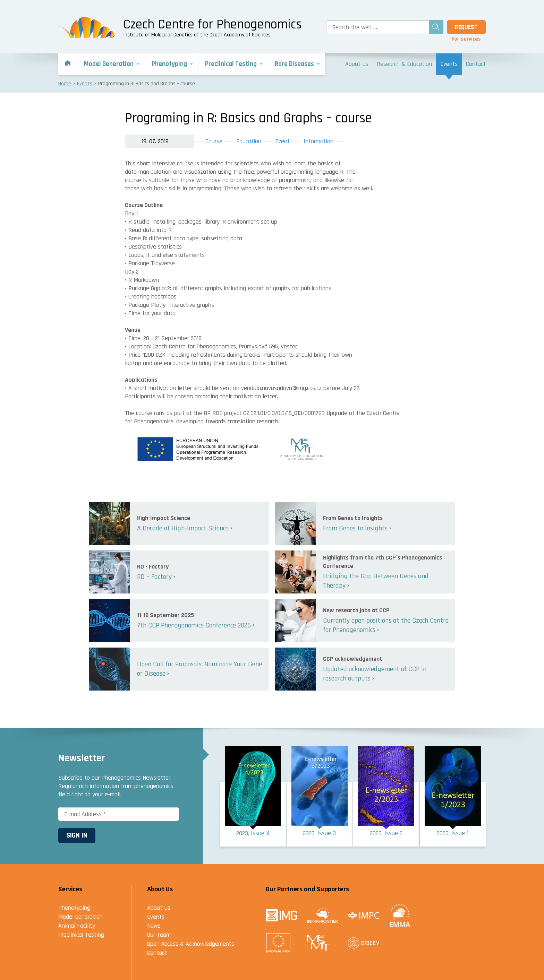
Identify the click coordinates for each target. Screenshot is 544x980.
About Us (159, 908)
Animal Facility (77, 926)
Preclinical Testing (81, 935)
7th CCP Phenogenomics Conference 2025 (194, 625)
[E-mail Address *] (119, 814)
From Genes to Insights (355, 528)
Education (249, 141)
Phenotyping (74, 908)
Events (156, 917)
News (154, 926)
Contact (157, 953)
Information (318, 141)
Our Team (159, 935)
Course (214, 141)
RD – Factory (154, 577)
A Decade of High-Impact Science (183, 528)
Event (282, 141)
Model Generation (80, 917)
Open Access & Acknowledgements (191, 944)
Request (466, 27)
